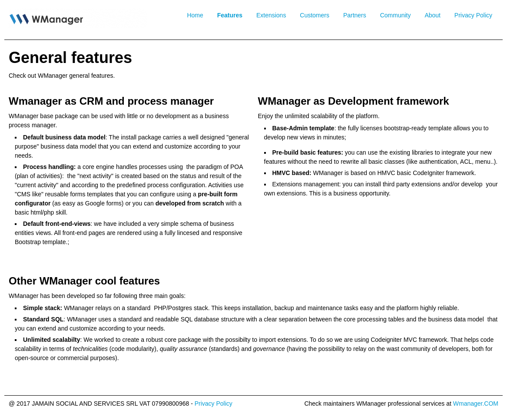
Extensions (271, 15)
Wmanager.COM (476, 403)
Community (396, 15)
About (432, 15)
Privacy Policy (473, 15)
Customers (315, 15)
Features (230, 15)
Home (195, 15)
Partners (355, 15)
